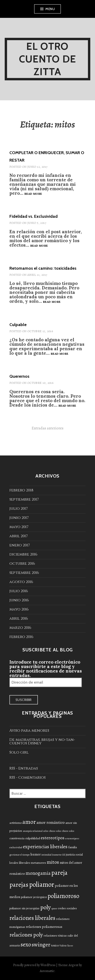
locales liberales (20, 863)
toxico (55, 945)
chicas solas (55, 831)
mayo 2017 (19, 527)
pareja (59, 873)
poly (46, 907)
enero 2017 (20, 545)
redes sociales (67, 908)
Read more (33, 194)
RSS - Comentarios (28, 778)
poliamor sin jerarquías (24, 908)
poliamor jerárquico (34, 897)
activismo (16, 823)
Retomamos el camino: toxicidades (43, 268)
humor (36, 854)
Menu (50, 9)
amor (29, 822)
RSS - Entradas (24, 768)
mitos (53, 862)
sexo (26, 945)
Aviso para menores (29, 731)
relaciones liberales (32, 918)
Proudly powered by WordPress (34, 965)
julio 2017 (19, 509)
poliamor (42, 884)
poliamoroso (63, 896)
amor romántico (51, 822)
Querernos (19, 376)
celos (46, 831)
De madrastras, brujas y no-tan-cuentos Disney (42, 741)
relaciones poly (26, 935)
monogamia (38, 873)
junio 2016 (19, 600)
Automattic (47, 971)
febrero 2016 (21, 637)
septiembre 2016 (24, 573)
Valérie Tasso (66, 946)
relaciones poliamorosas (44, 927)
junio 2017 (19, 518)
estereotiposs (72, 838)
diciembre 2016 (23, 554)
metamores (38, 863)
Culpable (18, 325)
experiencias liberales (45, 846)
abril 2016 (19, 618)
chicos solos (68, 831)
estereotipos (53, 838)
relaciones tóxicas (55, 935)
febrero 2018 (21, 490)
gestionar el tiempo (20, 855)
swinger (41, 945)
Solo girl (19, 752)
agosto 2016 (21, 582)
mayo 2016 (19, 609)
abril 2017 (19, 536)
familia (73, 847)
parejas (19, 885)
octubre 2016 (22, 564)
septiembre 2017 (24, 499)
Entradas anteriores (48, 428)
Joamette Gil (59, 855)
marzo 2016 (20, 628)
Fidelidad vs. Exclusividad (34, 216)
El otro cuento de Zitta (48, 59)
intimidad (46, 855)
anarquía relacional (33, 831)
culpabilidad (33, 838)
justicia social (74, 854)
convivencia (17, 838)
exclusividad (16, 847)
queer (54, 908)
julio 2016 (19, 591)
